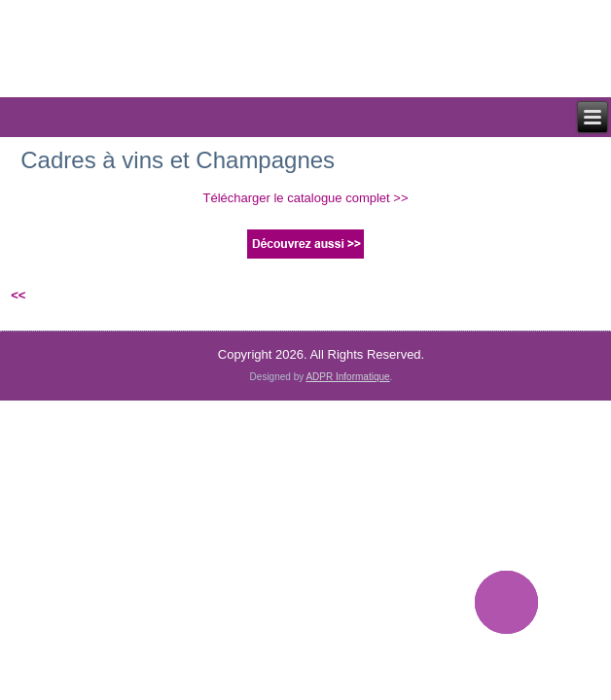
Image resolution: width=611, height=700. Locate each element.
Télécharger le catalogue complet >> (305, 198)
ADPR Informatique (347, 377)
